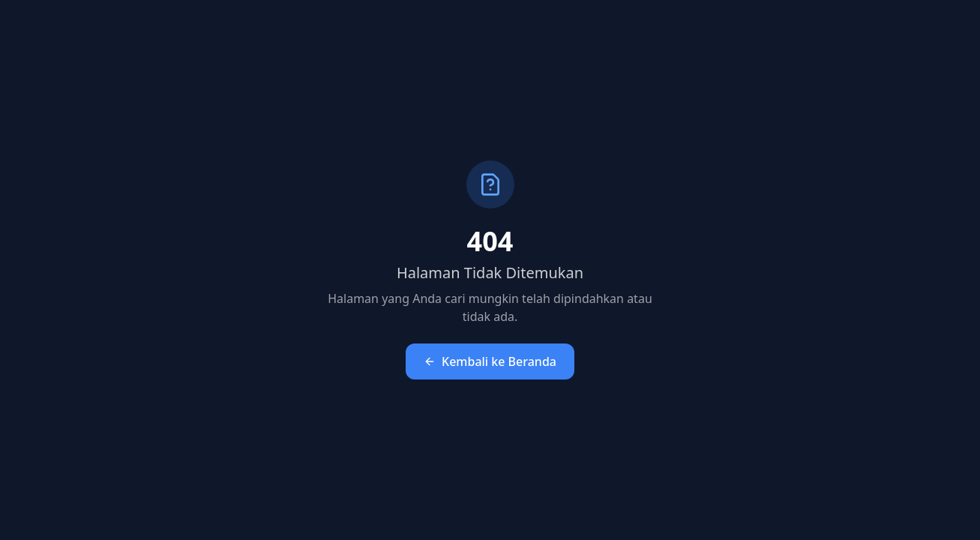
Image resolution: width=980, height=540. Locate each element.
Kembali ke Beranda (490, 361)
